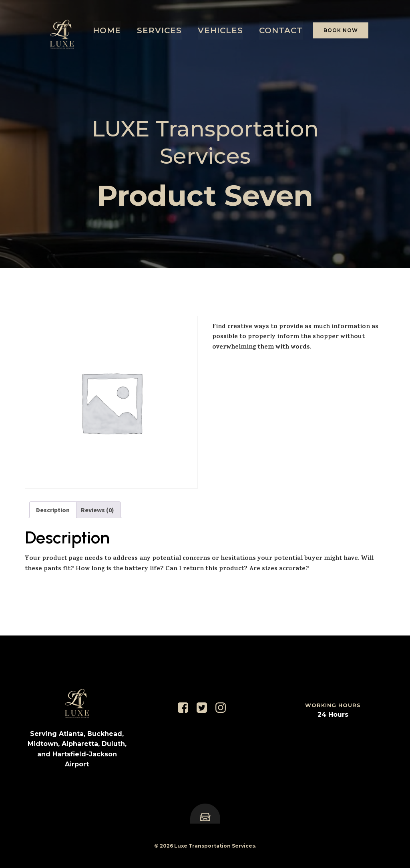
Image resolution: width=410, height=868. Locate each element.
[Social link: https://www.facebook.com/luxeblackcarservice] (186, 708)
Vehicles (220, 30)
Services (159, 30)
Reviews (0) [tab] (97, 510)
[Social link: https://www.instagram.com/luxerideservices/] (224, 708)
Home (107, 30)
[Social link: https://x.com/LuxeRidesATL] (205, 708)
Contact (281, 30)
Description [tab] (53, 510)
